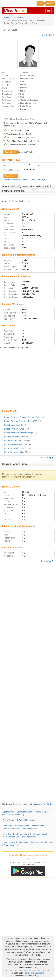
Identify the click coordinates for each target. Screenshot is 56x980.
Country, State (8, 106)
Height (5, 76)
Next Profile (47, 35)
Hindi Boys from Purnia (14, 429)
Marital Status (8, 79)
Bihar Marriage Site (45, 842)
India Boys (7, 834)
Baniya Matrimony (25, 812)
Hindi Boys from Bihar (14, 441)
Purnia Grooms (9, 820)
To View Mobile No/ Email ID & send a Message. (25, 179)
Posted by (6, 82)
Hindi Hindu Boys (12, 437)
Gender (7, 214)
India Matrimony (22, 834)
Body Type (7, 97)
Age (4, 73)
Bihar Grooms (9, 842)
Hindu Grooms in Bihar (14, 452)
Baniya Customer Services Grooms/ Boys (22, 417)
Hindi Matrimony (22, 826)
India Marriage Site (11, 837)
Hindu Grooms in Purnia (15, 448)
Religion (6, 85)
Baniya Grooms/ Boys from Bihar (18, 421)
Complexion (7, 94)
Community (7, 91)
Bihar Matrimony (11, 845)
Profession (7, 100)
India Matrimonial (39, 834)
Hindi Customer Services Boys (17, 433)
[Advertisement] (28, 380)
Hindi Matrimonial (40, 826)
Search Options (19, 18)
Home (7, 18)
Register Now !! (10, 152)
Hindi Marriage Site (11, 828)
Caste (5, 88)
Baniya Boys (8, 812)
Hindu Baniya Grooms (14, 444)
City (4, 109)
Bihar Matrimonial (26, 842)
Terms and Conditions (35, 973)
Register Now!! (11, 176)
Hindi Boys (7, 826)
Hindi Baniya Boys (12, 425)
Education (6, 103)
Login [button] (40, 3)
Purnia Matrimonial (27, 820)
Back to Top (47, 458)
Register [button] (50, 3)
